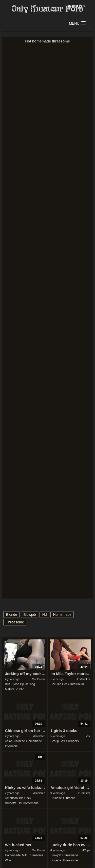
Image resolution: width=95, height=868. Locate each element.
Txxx (87, 736)
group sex (58, 741)
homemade (62, 615)
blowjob (30, 615)
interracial (77, 684)
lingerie (56, 860)
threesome (15, 622)
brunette (11, 803)
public (20, 689)
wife (8, 860)
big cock (63, 684)
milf (24, 855)
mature (9, 689)
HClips (86, 850)
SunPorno (38, 679)
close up (18, 684)
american (11, 798)
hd (45, 615)
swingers (72, 741)
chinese (19, 741)
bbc (53, 684)
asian (9, 741)
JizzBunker (83, 679)
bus (7, 684)
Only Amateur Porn (48, 9)
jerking (30, 684)
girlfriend (69, 798)
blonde (12, 615)
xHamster (39, 736)
